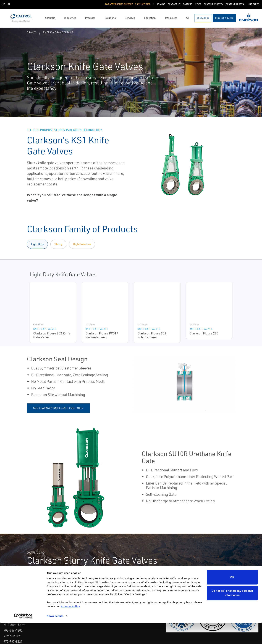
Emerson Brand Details (58, 32)
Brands (32, 32)
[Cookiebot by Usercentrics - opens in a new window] (23, 637)
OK (232, 598)
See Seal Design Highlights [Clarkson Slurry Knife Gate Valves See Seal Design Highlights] (209, 577)
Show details (55, 637)
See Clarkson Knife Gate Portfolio (58, 408)
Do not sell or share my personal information (232, 614)
